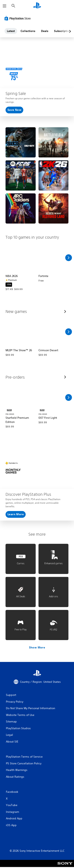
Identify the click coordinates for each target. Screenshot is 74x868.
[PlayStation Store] (18, 18)
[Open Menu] (5, 6)
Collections (28, 31)
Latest (11, 31)
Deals (45, 31)
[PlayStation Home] (37, 6)
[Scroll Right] (68, 258)
